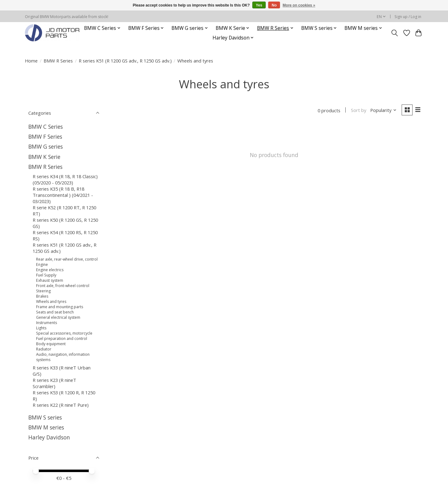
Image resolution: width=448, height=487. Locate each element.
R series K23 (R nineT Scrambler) (54, 383)
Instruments (47, 323)
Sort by (358, 110)
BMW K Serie (44, 157)
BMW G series (46, 146)
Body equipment (51, 344)
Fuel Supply (46, 275)
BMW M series (46, 427)
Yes (259, 5)
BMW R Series (58, 61)
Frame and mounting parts (60, 307)
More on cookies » (299, 5)
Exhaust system (50, 280)
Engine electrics (50, 270)
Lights (41, 328)
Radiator (44, 349)
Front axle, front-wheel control (63, 286)
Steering (43, 291)
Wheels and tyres (51, 301)
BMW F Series (45, 137)
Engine (42, 264)
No (274, 5)
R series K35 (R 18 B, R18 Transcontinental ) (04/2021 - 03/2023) (63, 195)
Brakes (42, 296)
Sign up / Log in (408, 17)
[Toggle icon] (395, 33)
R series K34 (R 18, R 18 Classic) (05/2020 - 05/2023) (65, 179)
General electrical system (58, 317)
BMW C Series (46, 127)
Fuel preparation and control (62, 339)
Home (31, 61)
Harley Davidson (49, 437)
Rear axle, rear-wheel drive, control (67, 259)
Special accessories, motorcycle (64, 333)
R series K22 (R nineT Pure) (61, 405)
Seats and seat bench (55, 312)
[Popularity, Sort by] (383, 110)
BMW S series (45, 417)
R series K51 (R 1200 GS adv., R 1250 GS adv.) (125, 61)
